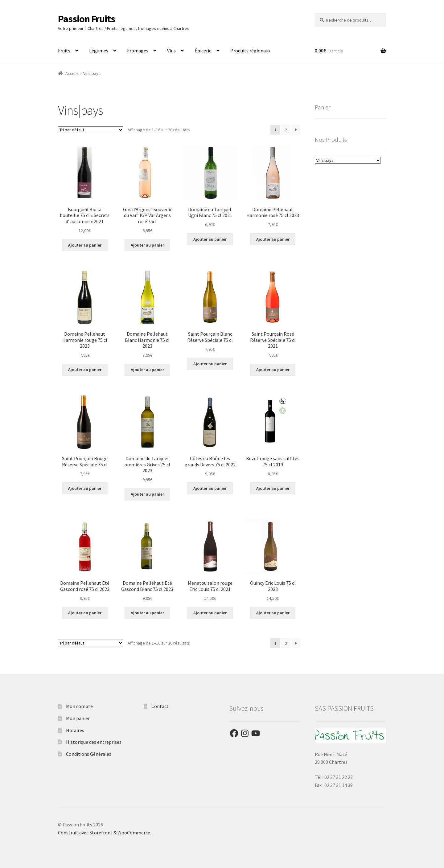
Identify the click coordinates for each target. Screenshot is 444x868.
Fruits (64, 51)
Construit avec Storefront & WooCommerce (104, 833)
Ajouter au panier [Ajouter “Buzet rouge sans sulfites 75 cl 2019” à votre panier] (273, 488)
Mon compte (79, 706)
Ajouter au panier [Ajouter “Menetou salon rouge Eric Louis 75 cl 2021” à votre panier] (210, 613)
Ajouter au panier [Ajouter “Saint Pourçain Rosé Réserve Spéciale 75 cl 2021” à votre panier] (273, 370)
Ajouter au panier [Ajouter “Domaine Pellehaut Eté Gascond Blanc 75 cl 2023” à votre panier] (147, 613)
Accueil (72, 73)
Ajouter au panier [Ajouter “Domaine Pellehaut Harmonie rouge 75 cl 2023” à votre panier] (85, 370)
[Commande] (91, 130)
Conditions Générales (89, 754)
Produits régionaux (250, 51)
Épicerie (203, 51)
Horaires (75, 730)
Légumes (99, 51)
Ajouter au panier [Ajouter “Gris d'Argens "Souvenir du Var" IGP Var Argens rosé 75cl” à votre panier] (147, 245)
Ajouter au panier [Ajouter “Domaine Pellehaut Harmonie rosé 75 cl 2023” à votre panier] (273, 239)
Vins (171, 51)
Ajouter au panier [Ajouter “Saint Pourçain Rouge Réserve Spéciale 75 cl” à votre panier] (85, 488)
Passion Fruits (86, 19)
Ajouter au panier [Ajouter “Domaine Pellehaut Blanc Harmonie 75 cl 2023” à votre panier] (147, 370)
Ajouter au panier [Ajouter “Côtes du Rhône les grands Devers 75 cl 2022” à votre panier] (210, 488)
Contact (160, 706)
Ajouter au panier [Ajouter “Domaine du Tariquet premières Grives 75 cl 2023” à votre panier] (147, 494)
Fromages (138, 51)
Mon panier (78, 718)
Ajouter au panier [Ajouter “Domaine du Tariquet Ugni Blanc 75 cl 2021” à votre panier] (210, 239)
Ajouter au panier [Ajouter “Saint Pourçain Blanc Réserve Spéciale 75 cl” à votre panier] (210, 364)
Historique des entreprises (94, 742)
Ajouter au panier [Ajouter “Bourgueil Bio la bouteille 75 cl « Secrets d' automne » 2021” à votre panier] (85, 245)
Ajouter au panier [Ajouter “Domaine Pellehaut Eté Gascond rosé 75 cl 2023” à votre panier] (85, 613)
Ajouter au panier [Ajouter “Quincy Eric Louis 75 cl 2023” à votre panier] (273, 613)
